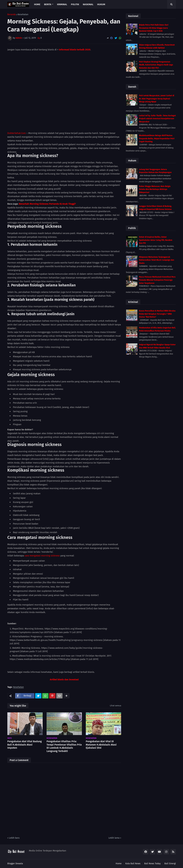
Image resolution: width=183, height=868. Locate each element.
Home (119, 864)
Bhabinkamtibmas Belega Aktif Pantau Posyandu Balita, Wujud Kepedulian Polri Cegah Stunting (157, 139)
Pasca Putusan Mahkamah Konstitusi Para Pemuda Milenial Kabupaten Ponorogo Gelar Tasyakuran (157, 280)
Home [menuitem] (37, 4)
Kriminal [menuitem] (62, 4)
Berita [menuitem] (48, 4)
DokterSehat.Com (17, 133)
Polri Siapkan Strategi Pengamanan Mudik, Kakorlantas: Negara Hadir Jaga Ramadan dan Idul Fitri (156, 65)
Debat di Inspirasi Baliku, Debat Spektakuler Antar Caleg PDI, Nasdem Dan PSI (156, 240)
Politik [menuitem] (75, 4)
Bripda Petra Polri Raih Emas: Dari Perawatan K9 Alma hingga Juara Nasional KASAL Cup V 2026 (154, 28)
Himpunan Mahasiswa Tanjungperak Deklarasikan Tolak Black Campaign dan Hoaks (157, 260)
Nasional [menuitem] (88, 4)
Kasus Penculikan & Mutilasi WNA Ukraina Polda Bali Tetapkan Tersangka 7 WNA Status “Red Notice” (157, 314)
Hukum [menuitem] (101, 4)
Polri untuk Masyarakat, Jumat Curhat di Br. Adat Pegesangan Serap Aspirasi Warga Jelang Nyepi (157, 99)
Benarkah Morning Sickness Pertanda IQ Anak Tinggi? (47, 204)
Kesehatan (23, 15)
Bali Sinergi (170, 864)
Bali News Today (152, 864)
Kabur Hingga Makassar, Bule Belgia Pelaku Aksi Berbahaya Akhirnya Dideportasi (155, 189)
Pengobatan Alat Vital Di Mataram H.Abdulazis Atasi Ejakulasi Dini (101, 745)
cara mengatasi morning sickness (42, 556)
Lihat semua (115, 706)
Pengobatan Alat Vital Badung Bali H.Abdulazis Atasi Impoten (25, 745)
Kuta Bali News (133, 864)
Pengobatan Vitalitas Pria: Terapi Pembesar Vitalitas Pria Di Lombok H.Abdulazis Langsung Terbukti (64, 746)
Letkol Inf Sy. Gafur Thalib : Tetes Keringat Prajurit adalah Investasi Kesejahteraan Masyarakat (157, 119)
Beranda (12, 15)
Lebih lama (114, 838)
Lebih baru (14, 838)
